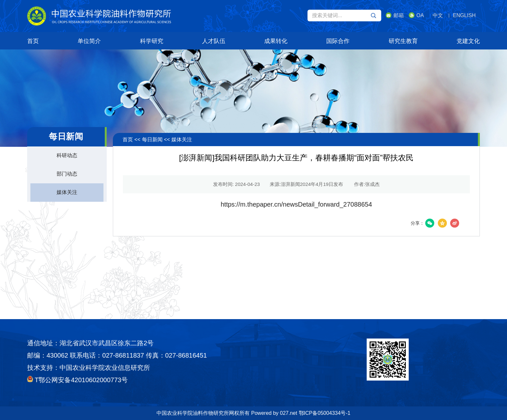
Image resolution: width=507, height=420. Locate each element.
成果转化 (276, 41)
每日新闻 (152, 140)
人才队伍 (214, 41)
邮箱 (395, 15)
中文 (438, 15)
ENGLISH (464, 15)
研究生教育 (403, 41)
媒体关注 (67, 192)
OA (416, 15)
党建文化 (468, 41)
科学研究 (152, 41)
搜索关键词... (344, 16)
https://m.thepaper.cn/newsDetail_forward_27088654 (296, 204)
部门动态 (67, 174)
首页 (33, 41)
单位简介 (89, 41)
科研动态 (67, 155)
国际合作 (338, 41)
